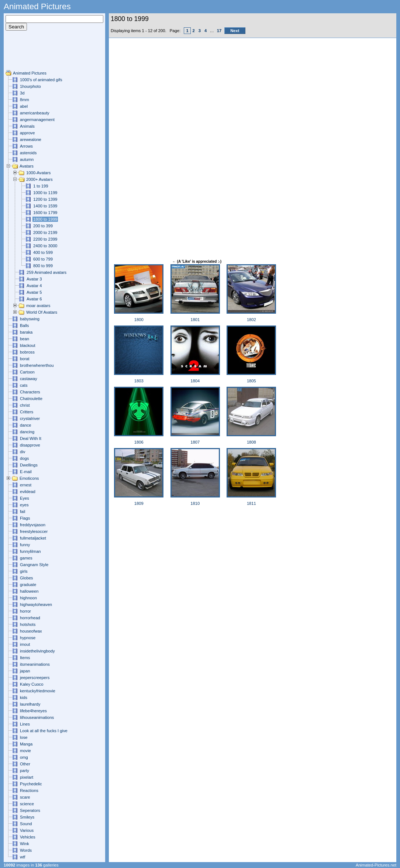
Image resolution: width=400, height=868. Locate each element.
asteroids (28, 153)
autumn (27, 159)
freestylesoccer (34, 531)
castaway (29, 379)
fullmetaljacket (33, 538)
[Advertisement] (28, 53)
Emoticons (29, 478)
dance (25, 425)
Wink (25, 844)
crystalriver (30, 418)
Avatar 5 (34, 292)
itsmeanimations (35, 664)
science (27, 804)
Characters (30, 392)
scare (25, 797)
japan (25, 671)
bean (25, 339)
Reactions (29, 790)
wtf (23, 857)
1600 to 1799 (45, 213)
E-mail (26, 472)
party (25, 771)
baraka (26, 332)
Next (235, 31)
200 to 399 (43, 226)
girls (24, 571)
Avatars (27, 166)
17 (219, 31)
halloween (29, 591)
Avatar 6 (34, 299)
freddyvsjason (33, 525)
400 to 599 (43, 252)
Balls (24, 325)
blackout (28, 345)
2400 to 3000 (45, 246)
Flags (25, 518)
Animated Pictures (30, 73)
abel (24, 106)
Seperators (30, 810)
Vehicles (28, 837)
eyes (24, 505)
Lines (25, 724)
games (26, 558)
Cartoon (27, 372)
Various (27, 830)
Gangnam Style (34, 565)
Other (25, 764)
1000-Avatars (38, 173)
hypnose (28, 638)
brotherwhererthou (37, 365)
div (23, 452)
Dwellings (29, 465)
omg (24, 757)
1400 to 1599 (45, 206)
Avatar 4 (34, 286)
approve (27, 133)
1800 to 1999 (45, 219)
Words (26, 850)
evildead (28, 492)
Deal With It (31, 438)
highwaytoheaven (36, 604)
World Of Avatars (42, 312)
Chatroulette (31, 399)
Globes (26, 578)
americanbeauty (35, 113)
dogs (24, 458)
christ (25, 405)
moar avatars (38, 306)
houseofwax (31, 631)
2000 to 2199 (45, 232)
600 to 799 (43, 259)
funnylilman (30, 551)
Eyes (25, 498)
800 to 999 (43, 266)
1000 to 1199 (45, 193)
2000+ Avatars (39, 179)
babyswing (30, 319)
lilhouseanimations (37, 717)
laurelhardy (30, 704)
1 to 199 (41, 186)
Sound (26, 824)
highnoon (28, 598)
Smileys (27, 817)
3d (22, 93)
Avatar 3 (34, 279)
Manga (26, 744)
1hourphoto (30, 86)
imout (25, 644)
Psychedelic (31, 784)
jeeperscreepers (35, 678)
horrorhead (30, 618)
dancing (27, 432)
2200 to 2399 (45, 239)
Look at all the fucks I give (44, 731)
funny (25, 545)
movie (25, 751)
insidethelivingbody (37, 651)
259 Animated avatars (46, 272)
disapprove (30, 445)
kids (24, 697)
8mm (25, 100)
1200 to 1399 (45, 199)
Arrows (26, 146)
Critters (27, 412)
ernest (26, 485)
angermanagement (37, 120)
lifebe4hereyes (33, 711)
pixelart (27, 777)
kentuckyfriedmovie (38, 691)
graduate (28, 585)
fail (23, 512)
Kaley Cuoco (32, 684)
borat (25, 359)
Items (25, 658)
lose (24, 737)
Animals (27, 126)
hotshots (28, 624)
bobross (27, 352)
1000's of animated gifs (41, 80)
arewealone (31, 139)
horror (25, 611)
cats (24, 385)
